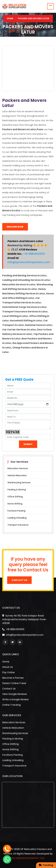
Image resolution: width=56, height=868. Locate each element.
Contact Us (19, 580)
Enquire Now (15, 227)
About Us (8, 667)
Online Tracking (11, 705)
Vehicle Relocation (17, 475)
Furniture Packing (16, 511)
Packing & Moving (17, 490)
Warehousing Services (19, 483)
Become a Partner (13, 678)
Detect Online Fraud (14, 683)
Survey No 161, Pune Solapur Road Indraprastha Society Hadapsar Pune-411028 (25, 619)
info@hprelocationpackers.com (29, 262)
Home (10, 18)
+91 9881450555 (34, 254)
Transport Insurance (18, 525)
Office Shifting (15, 497)
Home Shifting (15, 504)
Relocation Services (18, 468)
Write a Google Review (15, 699)
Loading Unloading (17, 518)
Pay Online (8, 672)
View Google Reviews (15, 694)
